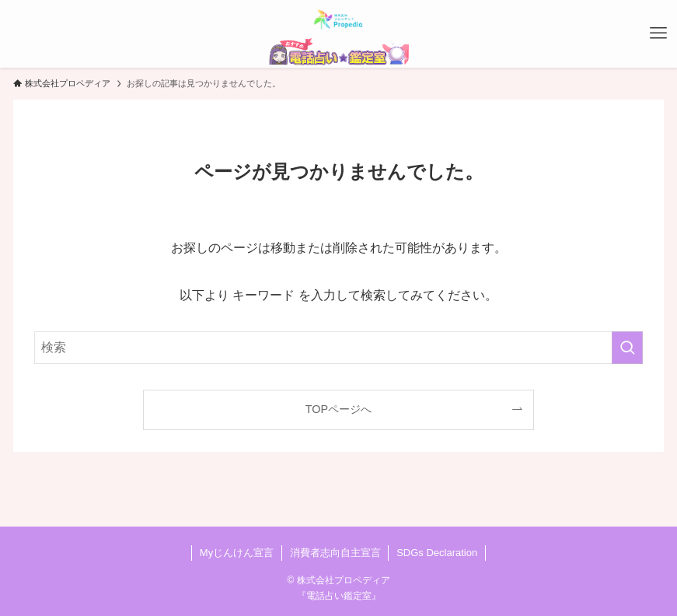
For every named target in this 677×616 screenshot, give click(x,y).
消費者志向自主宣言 (335, 553)
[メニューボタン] (658, 33)
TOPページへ (338, 409)
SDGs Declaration (437, 553)
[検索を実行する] (627, 348)
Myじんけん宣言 (237, 553)
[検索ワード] (339, 348)
